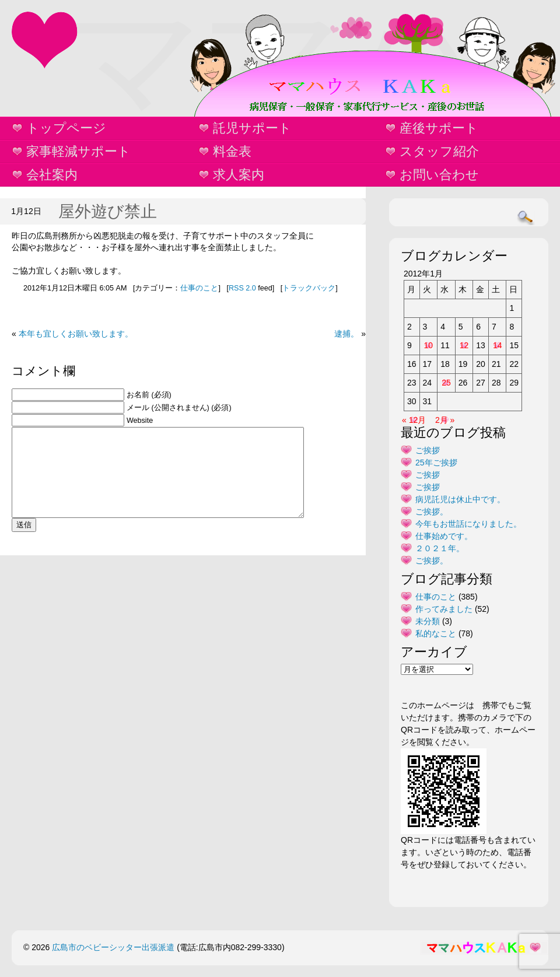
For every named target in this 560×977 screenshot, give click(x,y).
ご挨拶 (428, 450)
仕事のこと (199, 288)
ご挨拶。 (432, 512)
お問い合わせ (439, 175)
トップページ (66, 128)
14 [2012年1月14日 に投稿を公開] (498, 345)
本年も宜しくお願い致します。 (76, 334)
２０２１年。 (440, 548)
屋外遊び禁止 (108, 211)
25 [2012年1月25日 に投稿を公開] (446, 383)
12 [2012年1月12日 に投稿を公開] (464, 345)
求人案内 (239, 175)
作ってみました (444, 609)
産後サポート (439, 128)
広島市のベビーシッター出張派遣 (113, 947)
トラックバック (309, 288)
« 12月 (414, 420)
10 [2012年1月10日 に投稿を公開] (429, 345)
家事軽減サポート (78, 151)
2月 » (445, 420)
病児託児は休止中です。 (460, 499)
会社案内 (52, 175)
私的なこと (436, 633)
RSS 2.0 (242, 288)
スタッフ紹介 (439, 151)
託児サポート (252, 128)
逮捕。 (346, 334)
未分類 (428, 621)
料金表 (232, 151)
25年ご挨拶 (436, 463)
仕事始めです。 (444, 536)
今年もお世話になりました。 (468, 524)
